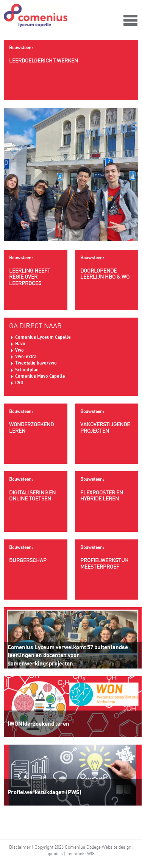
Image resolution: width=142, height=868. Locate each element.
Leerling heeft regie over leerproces (36, 271)
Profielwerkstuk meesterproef (107, 557)
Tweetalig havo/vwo (36, 363)
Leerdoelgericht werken (71, 54)
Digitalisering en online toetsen (36, 489)
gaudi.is (55, 853)
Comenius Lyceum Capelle (43, 337)
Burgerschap (36, 554)
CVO (19, 383)
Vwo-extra (26, 356)
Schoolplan (27, 370)
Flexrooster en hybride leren (107, 489)
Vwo (20, 350)
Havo (20, 344)
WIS (91, 853)
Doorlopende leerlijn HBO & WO (107, 268)
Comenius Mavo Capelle (40, 376)
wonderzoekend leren (36, 421)
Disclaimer (20, 847)
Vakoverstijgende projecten (107, 421)
